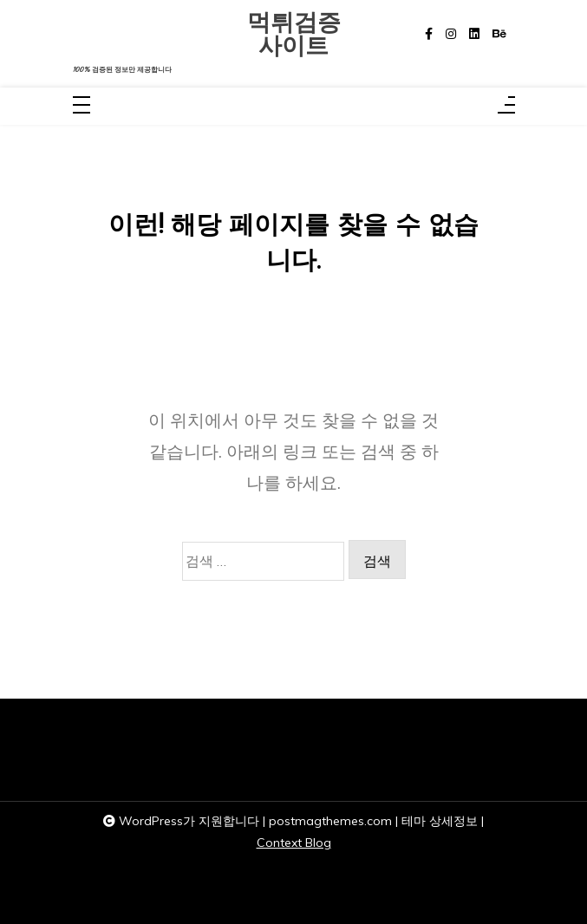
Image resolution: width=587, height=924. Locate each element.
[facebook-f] (429, 34)
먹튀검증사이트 (294, 34)
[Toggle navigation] (82, 106)
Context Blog (294, 843)
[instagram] (451, 34)
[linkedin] (474, 34)
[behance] (499, 34)
